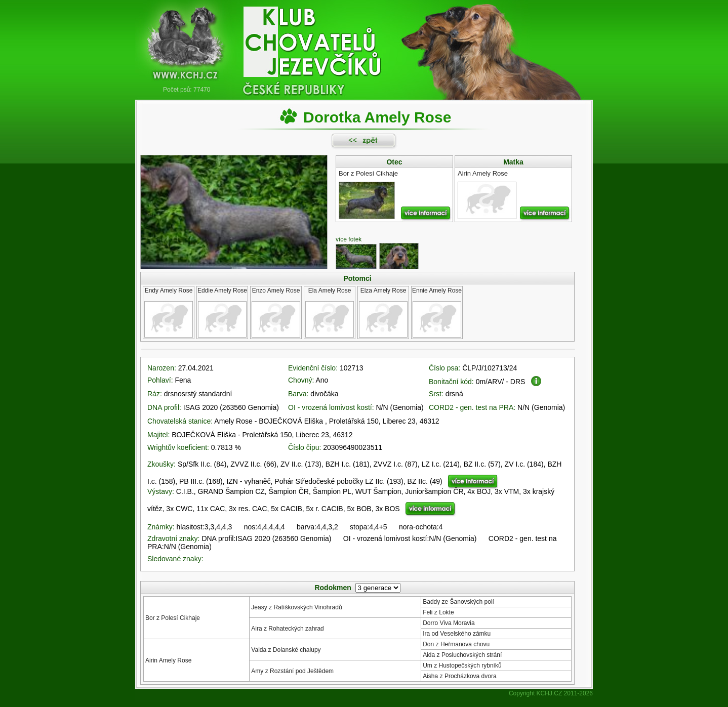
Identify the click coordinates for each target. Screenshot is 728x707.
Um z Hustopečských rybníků (462, 666)
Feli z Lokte (438, 612)
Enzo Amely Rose (276, 290)
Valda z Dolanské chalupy (286, 650)
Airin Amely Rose (168, 660)
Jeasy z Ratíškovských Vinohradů (296, 607)
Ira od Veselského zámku (457, 634)
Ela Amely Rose (330, 290)
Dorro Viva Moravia (449, 623)
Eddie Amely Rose (222, 290)
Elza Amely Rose (383, 290)
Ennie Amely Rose (437, 290)
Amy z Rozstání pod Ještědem (292, 671)
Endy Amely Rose (169, 290)
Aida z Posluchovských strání (462, 655)
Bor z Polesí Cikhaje (173, 618)
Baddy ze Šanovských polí (458, 602)
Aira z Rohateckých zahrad (287, 629)
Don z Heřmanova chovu (456, 644)
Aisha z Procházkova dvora (459, 676)
